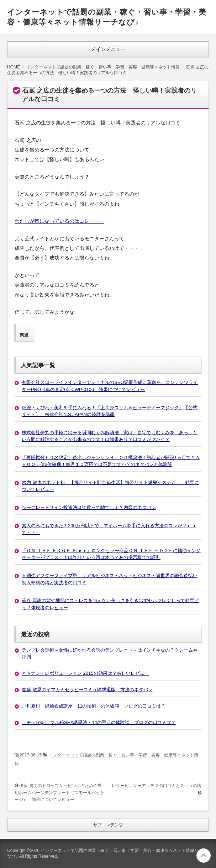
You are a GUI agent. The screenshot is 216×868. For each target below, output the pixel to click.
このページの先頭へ (204, 856)
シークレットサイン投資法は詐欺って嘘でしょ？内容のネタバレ (89, 507)
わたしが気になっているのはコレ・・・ (59, 221)
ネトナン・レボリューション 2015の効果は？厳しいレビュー (85, 673)
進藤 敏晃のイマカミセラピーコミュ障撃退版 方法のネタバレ (87, 690)
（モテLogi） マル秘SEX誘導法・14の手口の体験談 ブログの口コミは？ (99, 722)
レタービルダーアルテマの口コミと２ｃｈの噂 (157, 786)
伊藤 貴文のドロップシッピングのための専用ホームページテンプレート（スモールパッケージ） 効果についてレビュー (59, 793)
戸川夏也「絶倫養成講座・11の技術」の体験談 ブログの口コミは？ (94, 706)
